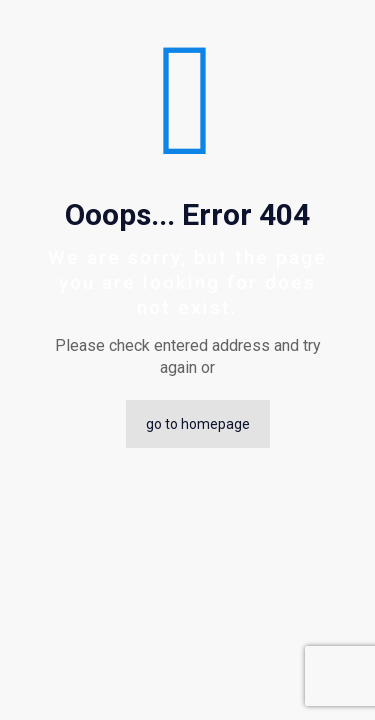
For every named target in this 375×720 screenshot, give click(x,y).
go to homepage (198, 424)
